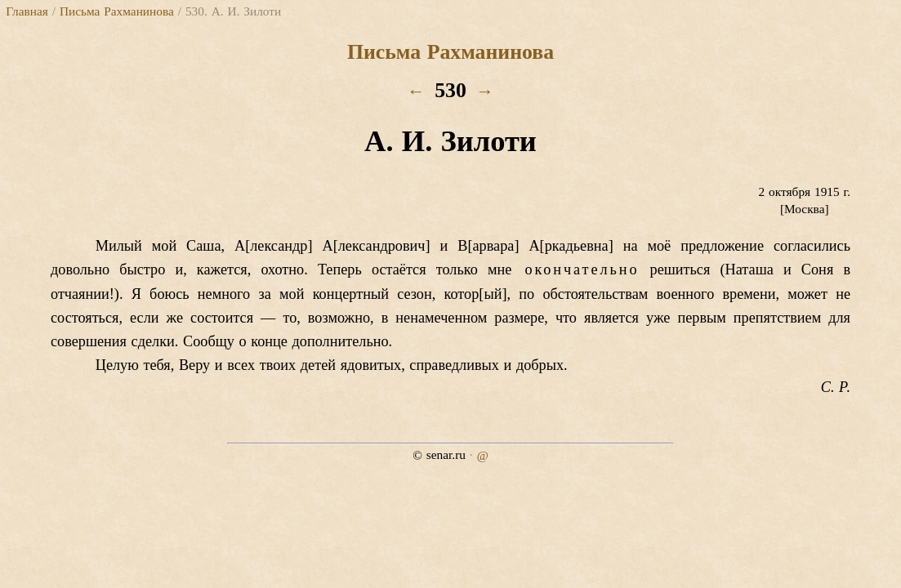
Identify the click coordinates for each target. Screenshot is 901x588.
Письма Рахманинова (117, 11)
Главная (27, 11)
